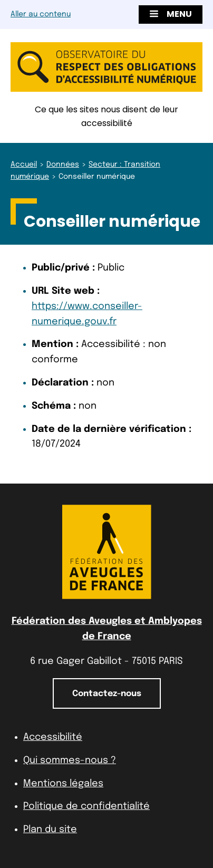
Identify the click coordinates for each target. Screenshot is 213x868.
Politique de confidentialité (86, 806)
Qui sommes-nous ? (70, 760)
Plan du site (50, 830)
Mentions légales (63, 784)
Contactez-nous (107, 694)
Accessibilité (53, 737)
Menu (171, 14)
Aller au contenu (41, 14)
